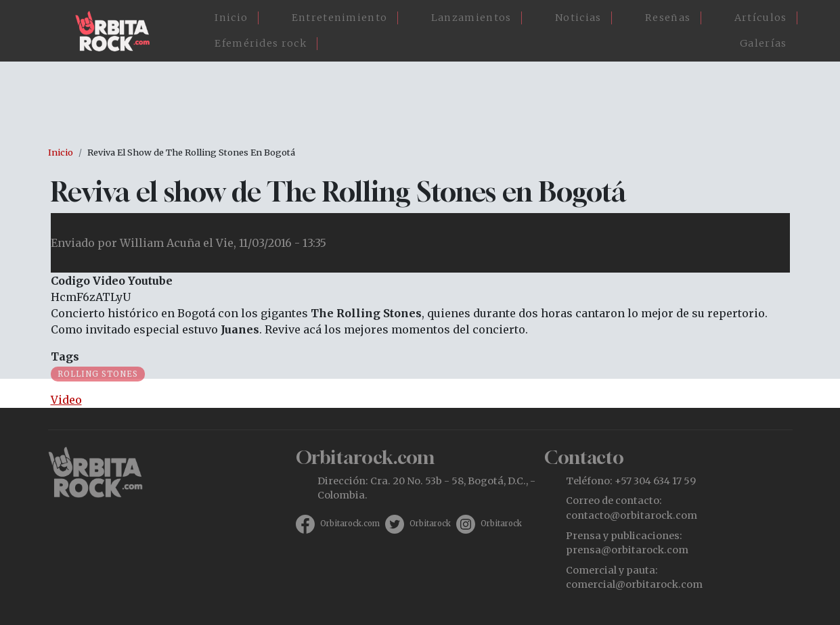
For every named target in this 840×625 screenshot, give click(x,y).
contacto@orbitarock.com (632, 515)
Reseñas (668, 18)
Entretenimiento (340, 18)
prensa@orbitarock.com (627, 550)
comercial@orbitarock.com (634, 584)
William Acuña (160, 243)
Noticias (578, 18)
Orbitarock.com (350, 524)
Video (66, 400)
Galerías (763, 43)
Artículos (761, 18)
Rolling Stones (98, 374)
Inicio (231, 18)
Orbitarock (430, 524)
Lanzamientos (471, 18)
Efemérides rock (261, 43)
